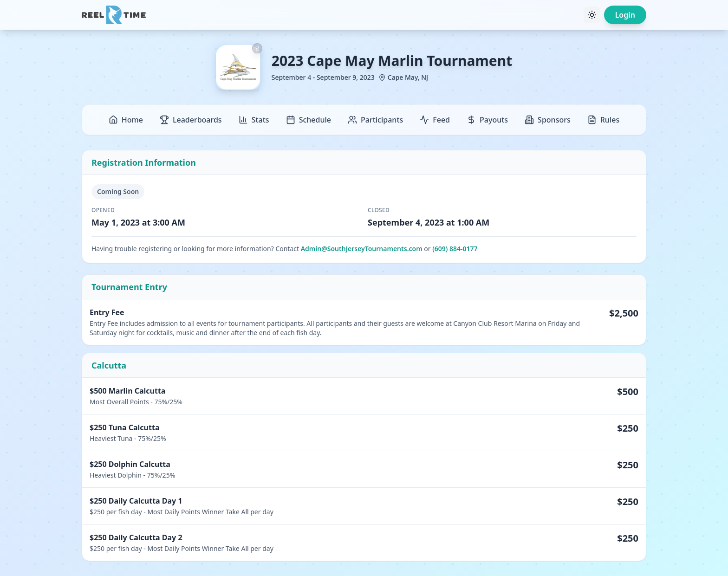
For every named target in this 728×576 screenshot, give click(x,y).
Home (126, 120)
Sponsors (548, 120)
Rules (603, 120)
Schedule (309, 120)
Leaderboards (191, 120)
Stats (254, 120)
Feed (435, 120)
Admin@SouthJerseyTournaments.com (362, 249)
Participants (375, 120)
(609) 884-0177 (455, 249)
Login (625, 15)
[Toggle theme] (592, 15)
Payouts (487, 120)
